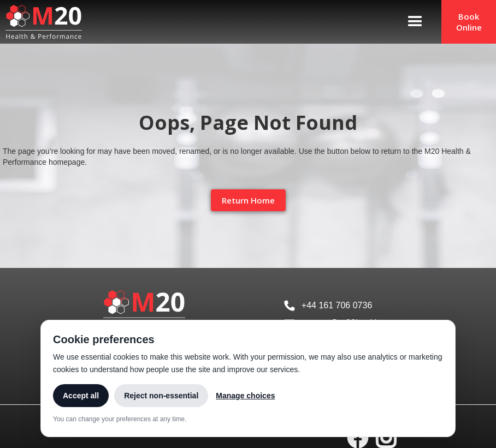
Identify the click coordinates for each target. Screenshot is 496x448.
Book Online (469, 22)
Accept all (81, 396)
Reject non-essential (161, 396)
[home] (41, 22)
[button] (415, 22)
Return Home (248, 200)
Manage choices (245, 396)
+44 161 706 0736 (337, 305)
